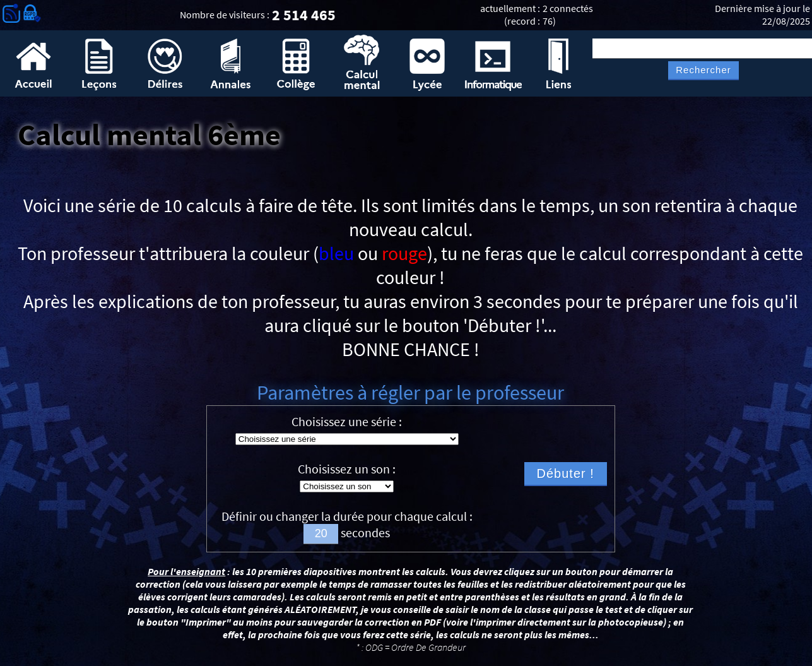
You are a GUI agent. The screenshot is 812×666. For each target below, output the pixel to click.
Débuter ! (566, 473)
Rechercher (703, 70)
